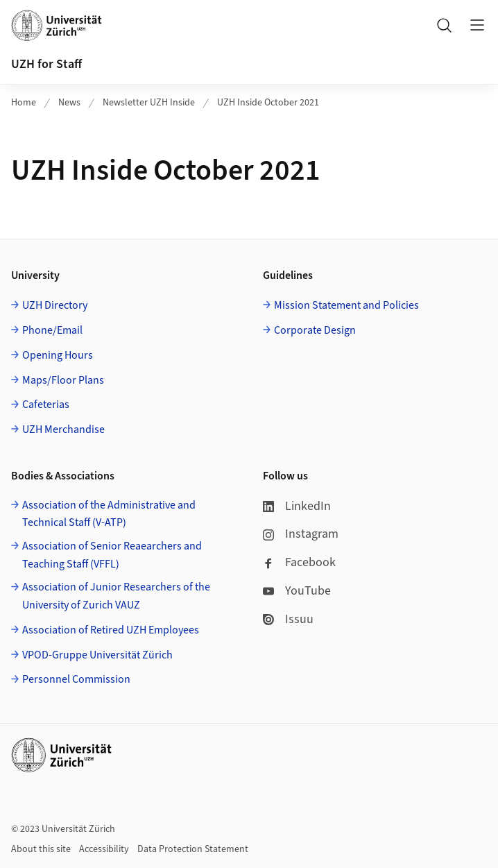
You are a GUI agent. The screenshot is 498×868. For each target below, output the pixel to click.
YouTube (297, 591)
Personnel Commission (76, 679)
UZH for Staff (46, 64)
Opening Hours (58, 355)
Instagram (301, 534)
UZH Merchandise (63, 429)
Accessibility (104, 849)
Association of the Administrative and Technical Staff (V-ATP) (109, 514)
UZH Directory (55, 305)
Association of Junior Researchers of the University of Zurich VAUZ (116, 596)
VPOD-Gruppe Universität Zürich (97, 655)
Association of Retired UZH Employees (111, 630)
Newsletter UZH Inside (149, 103)
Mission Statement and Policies (346, 305)
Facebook (299, 562)
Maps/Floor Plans (63, 380)
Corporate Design (315, 330)
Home (24, 103)
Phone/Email (52, 330)
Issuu (288, 619)
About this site (41, 849)
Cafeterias (46, 405)
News (69, 103)
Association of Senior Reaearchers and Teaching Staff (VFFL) (112, 555)
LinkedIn (297, 506)
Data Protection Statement (193, 849)
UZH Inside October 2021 (268, 103)
